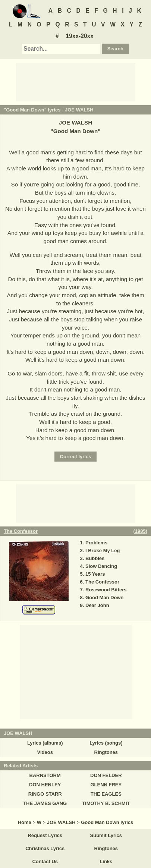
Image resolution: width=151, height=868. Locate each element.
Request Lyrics (45, 835)
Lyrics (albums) (45, 743)
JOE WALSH (79, 110)
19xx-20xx (80, 36)
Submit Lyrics (106, 835)
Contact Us (45, 861)
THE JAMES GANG (45, 803)
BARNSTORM (45, 775)
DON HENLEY (45, 785)
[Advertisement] (76, 82)
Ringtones (106, 752)
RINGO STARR (45, 794)
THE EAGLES (106, 794)
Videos (45, 752)
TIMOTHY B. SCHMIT (106, 803)
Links (106, 861)
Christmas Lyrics (45, 848)
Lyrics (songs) (106, 743)
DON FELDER (106, 775)
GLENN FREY (106, 785)
